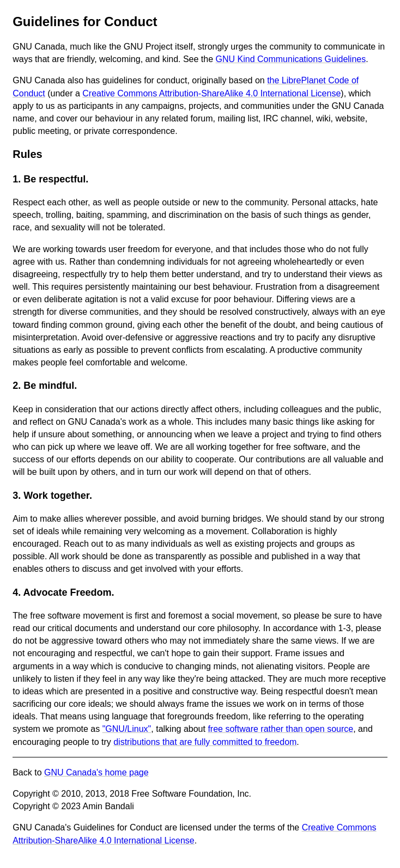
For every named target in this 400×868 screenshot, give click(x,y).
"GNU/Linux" (127, 729)
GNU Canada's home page (96, 772)
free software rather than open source (280, 729)
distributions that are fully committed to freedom (205, 742)
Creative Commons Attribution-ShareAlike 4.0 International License (211, 93)
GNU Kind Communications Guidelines (291, 59)
